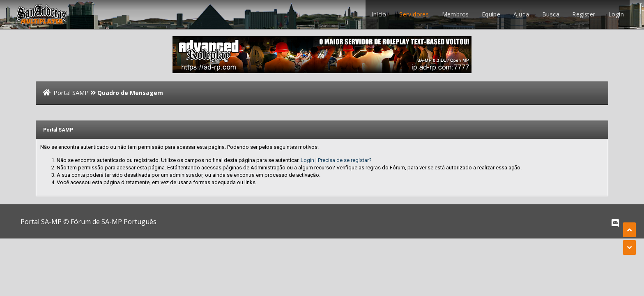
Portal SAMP (71, 92)
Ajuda (521, 14)
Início (379, 14)
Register (584, 14)
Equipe (491, 14)
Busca (551, 14)
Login (616, 14)
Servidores (414, 14)
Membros (455, 14)
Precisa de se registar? (345, 160)
